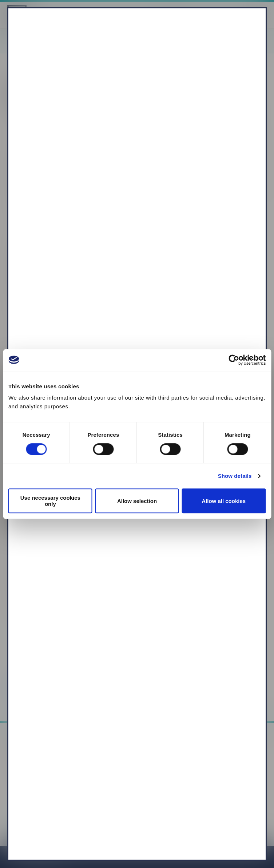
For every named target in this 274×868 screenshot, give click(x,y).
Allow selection (137, 501)
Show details (235, 476)
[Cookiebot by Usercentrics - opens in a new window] (234, 360)
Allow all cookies (224, 501)
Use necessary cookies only (50, 501)
